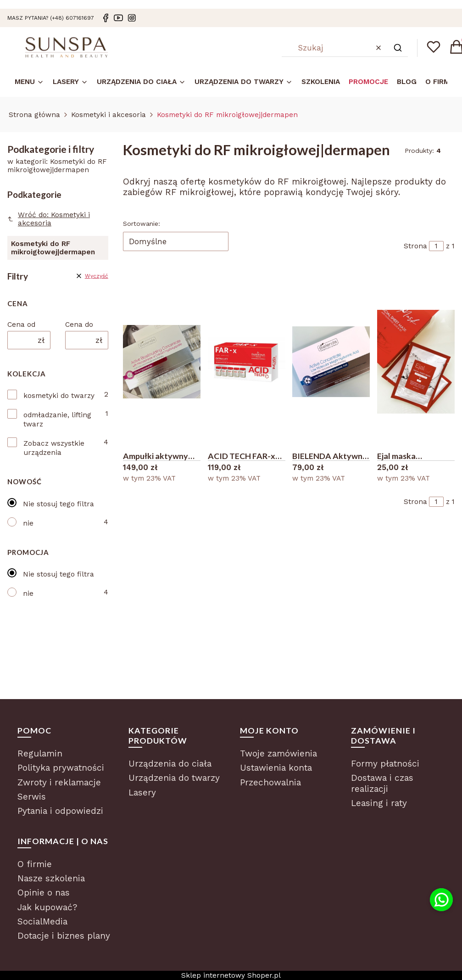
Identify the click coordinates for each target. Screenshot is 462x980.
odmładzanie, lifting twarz (57, 420)
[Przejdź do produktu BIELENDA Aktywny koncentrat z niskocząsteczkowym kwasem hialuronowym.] (331, 362)
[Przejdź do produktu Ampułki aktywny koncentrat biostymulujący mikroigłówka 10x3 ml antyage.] (162, 362)
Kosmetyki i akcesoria (109, 115)
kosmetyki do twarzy (59, 396)
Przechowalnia (270, 782)
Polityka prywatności (61, 768)
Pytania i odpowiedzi (60, 811)
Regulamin (40, 753)
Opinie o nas (44, 893)
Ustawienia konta (276, 768)
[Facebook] (106, 18)
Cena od (21, 325)
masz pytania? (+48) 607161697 (51, 18)
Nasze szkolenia (51, 878)
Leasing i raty (379, 803)
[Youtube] (118, 18)
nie (28, 523)
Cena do (79, 325)
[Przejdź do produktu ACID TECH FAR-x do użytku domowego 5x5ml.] (247, 362)
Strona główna (34, 115)
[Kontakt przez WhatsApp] (441, 900)
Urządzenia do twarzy (174, 778)
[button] (398, 48)
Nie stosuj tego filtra (58, 504)
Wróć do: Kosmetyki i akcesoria (49, 219)
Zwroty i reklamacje (59, 782)
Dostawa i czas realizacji (382, 783)
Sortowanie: (142, 224)
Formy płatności (385, 764)
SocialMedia (42, 921)
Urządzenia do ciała (170, 764)
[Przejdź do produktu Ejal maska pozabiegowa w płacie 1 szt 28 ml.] (416, 362)
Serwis (32, 797)
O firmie (35, 864)
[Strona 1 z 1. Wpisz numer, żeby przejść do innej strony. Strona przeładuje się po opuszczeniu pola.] (436, 246)
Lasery (142, 792)
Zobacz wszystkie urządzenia (54, 448)
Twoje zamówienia (278, 753)
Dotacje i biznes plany (64, 936)
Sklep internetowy (231, 975)
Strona (415, 246)
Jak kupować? (47, 907)
